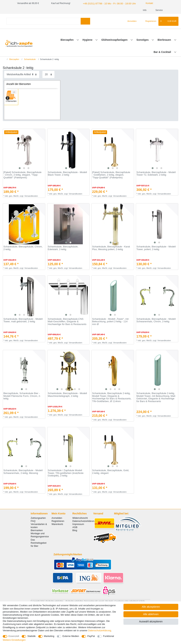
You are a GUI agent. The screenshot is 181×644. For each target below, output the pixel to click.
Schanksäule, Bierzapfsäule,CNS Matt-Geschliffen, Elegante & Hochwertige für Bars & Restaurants (67, 322)
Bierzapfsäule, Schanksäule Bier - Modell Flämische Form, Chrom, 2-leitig (22, 396)
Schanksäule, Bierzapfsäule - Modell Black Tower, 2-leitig (67, 174)
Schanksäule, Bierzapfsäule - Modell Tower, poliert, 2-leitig (156, 248)
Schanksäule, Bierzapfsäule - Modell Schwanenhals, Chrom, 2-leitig (156, 320)
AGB (75, 527)
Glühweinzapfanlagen (115, 40)
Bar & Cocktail (163, 52)
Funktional (109, 636)
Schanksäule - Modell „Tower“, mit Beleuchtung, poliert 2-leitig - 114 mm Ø (110, 322)
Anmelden (57, 518)
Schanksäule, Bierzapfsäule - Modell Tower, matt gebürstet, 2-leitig (23, 320)
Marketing (49, 636)
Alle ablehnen (151, 614)
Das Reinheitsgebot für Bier (39, 543)
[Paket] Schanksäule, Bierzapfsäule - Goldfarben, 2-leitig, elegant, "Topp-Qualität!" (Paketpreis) (111, 175)
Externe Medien (71, 636)
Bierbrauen (165, 40)
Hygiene (88, 40)
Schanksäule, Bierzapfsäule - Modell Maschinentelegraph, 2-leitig (67, 395)
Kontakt (143, 3)
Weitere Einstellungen (14, 640)
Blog (75, 530)
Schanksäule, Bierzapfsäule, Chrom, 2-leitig (23, 248)
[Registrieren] (149, 21)
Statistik (31, 636)
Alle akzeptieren (151, 607)
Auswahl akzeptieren (151, 621)
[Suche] (85, 21)
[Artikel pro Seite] (48, 74)
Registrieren (58, 521)
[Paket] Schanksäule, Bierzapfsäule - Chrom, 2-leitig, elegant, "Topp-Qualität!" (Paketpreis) (22, 175)
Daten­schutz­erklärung (100, 630)
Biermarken (37, 530)
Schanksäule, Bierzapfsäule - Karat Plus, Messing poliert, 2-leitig (111, 248)
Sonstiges (143, 40)
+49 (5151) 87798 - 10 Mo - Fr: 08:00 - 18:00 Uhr (106, 3)
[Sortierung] (22, 74)
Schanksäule (30, 59)
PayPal (91, 636)
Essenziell (14, 636)
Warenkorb (57, 524)
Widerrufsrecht (80, 518)
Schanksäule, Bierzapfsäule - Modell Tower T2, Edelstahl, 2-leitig (156, 174)
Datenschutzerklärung (84, 521)
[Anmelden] (130, 21)
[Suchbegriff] (44, 21)
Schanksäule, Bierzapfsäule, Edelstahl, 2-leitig (63, 248)
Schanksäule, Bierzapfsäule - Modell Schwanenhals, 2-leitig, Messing (23, 472)
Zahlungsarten (38, 518)
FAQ (33, 521)
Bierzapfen (67, 40)
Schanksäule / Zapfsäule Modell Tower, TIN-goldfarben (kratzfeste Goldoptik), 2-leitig (66, 473)
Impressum (78, 524)
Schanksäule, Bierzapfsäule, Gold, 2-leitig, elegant (111, 472)
